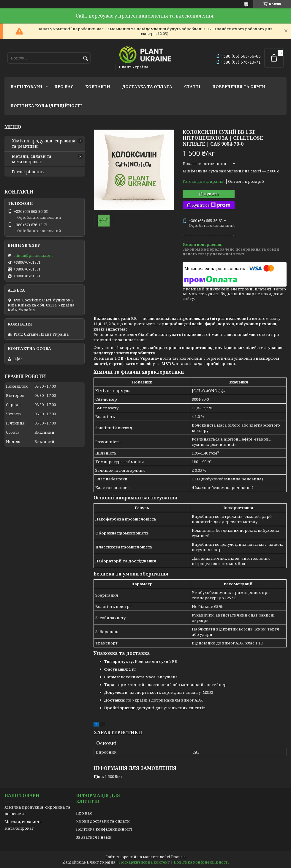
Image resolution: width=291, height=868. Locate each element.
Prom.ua (178, 857)
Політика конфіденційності (46, 106)
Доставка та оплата (147, 87)
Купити (211, 194)
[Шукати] (85, 58)
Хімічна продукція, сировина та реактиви (44, 144)
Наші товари (26, 87)
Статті (192, 87)
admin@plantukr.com (33, 255)
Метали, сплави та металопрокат (32, 159)
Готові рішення (28, 172)
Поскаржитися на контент (144, 862)
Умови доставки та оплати (103, 821)
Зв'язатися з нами (94, 837)
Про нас (64, 87)
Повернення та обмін (239, 87)
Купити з (211, 205)
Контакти (98, 87)
